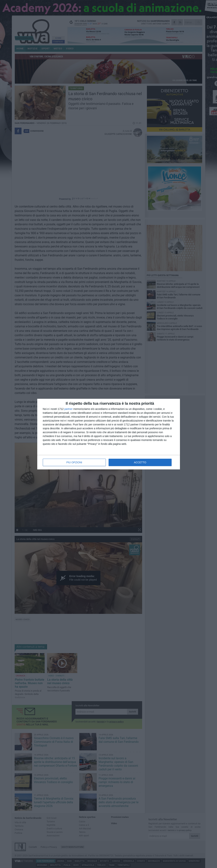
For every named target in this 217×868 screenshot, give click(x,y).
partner (68, 409)
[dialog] (109, 434)
